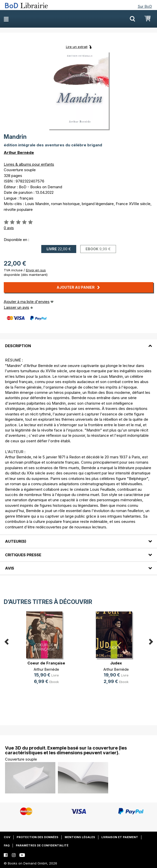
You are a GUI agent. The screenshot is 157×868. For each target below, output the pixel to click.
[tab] (78, 343)
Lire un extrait (77, 47)
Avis (10, 568)
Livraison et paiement (120, 837)
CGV (7, 837)
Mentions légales (80, 837)
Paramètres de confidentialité (42, 845)
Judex (116, 663)
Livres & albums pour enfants (29, 164)
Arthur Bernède (19, 152)
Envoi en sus (36, 270)
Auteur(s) (16, 541)
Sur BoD (145, 6)
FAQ (7, 845)
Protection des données (37, 837)
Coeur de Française (46, 663)
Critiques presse (23, 555)
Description (18, 346)
